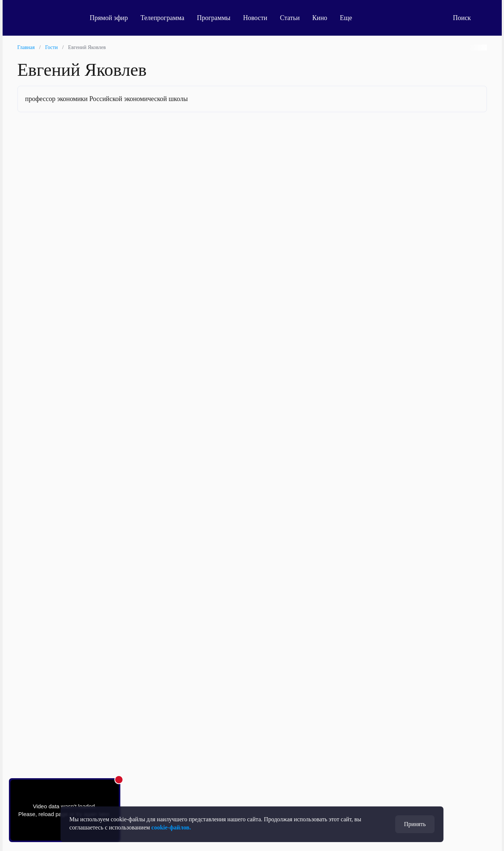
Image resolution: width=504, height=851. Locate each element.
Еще (350, 18)
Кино (320, 18)
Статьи (290, 18)
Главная (26, 47)
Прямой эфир (109, 18)
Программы (214, 18)
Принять (415, 824)
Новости (255, 18)
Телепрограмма (162, 18)
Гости (51, 47)
